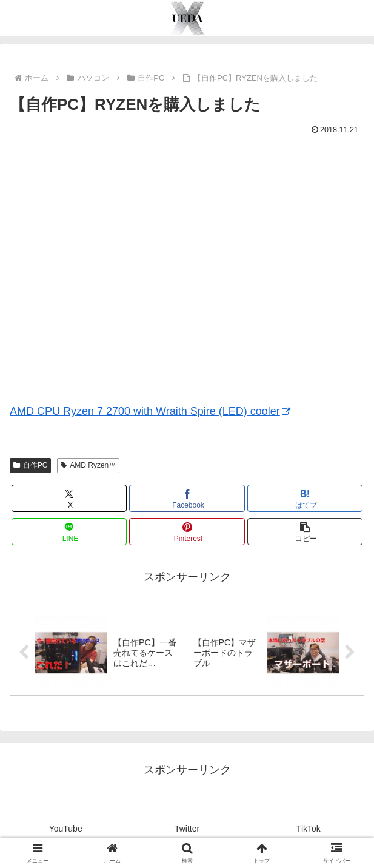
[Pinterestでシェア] (187, 532)
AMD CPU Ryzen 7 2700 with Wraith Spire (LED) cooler (150, 411)
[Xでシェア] (69, 498)
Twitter (187, 829)
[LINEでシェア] (69, 532)
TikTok (309, 829)
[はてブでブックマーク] (305, 498)
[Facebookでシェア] (187, 498)
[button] (305, 532)
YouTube (66, 829)
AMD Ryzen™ (88, 465)
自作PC (30, 465)
